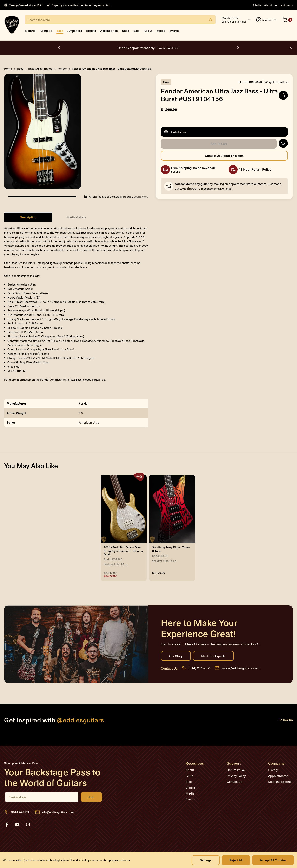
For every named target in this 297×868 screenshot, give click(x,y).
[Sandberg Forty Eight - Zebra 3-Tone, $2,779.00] (172, 509)
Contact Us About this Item (224, 156)
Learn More (141, 197)
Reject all (236, 860)
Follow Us (286, 720)
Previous (59, 48)
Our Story (176, 656)
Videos (190, 787)
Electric (30, 31)
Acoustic (46, 31)
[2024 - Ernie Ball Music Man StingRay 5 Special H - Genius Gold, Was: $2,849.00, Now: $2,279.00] (124, 509)
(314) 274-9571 (200, 668)
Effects (91, 31)
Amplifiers (75, 31)
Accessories (109, 31)
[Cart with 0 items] (287, 20)
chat (228, 188)
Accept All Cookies (273, 860)
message (207, 188)
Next (238, 48)
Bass (60, 31)
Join (91, 797)
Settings (206, 860)
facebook (7, 825)
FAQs (189, 776)
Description (28, 217)
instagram (28, 825)
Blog (189, 782)
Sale (136, 31)
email (217, 188)
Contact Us (235, 782)
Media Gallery (76, 217)
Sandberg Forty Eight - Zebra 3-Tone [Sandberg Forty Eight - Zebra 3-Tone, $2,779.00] (171, 549)
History (273, 770)
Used (126, 31)
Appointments (284, 5)
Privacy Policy (236, 776)
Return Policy (236, 770)
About (268, 5)
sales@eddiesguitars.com (240, 668)
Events (174, 31)
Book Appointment (168, 48)
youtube (17, 825)
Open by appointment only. (148, 48)
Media (257, 5)
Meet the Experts (213, 656)
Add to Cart (219, 144)
